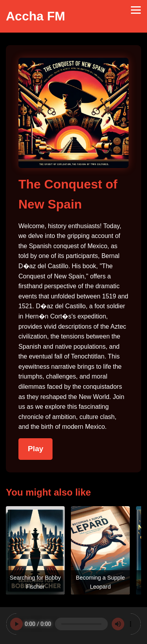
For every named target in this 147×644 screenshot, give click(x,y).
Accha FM (35, 16)
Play (35, 449)
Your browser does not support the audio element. (73, 624)
